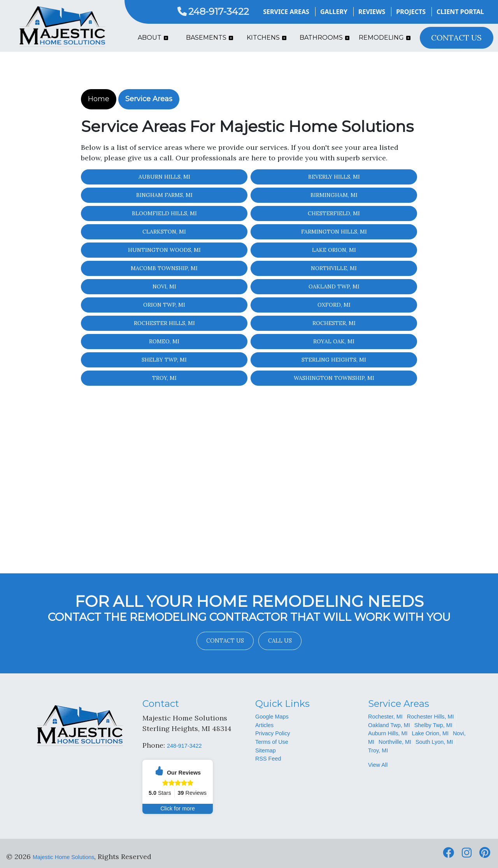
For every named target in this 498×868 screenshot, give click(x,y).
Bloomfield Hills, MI (164, 213)
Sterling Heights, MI (334, 360)
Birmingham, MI (334, 195)
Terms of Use (272, 742)
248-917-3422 (213, 11)
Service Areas (286, 12)
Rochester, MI (334, 323)
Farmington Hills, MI (334, 232)
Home (99, 99)
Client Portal (460, 12)
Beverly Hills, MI (334, 177)
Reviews (372, 12)
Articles (264, 725)
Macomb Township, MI (164, 268)
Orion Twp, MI (164, 305)
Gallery (334, 12)
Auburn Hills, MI (164, 177)
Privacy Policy (273, 733)
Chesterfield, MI (334, 213)
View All (378, 765)
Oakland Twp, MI (334, 286)
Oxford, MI (334, 305)
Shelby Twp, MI (164, 360)
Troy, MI (164, 378)
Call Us (280, 641)
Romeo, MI (164, 341)
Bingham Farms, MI (164, 195)
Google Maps (272, 717)
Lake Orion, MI (334, 250)
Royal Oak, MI (334, 341)
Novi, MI (164, 286)
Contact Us (225, 641)
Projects (411, 12)
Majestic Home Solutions (63, 857)
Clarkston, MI (164, 232)
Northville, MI (334, 268)
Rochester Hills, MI (164, 323)
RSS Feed (268, 759)
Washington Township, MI (334, 378)
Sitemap (266, 750)
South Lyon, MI (434, 742)
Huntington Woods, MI (164, 250)
